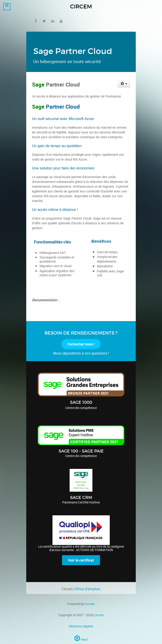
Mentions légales (81, 626)
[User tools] (124, 84)
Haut (81, 639)
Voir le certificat (81, 560)
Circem (90, 604)
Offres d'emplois (87, 589)
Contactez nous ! (81, 344)
